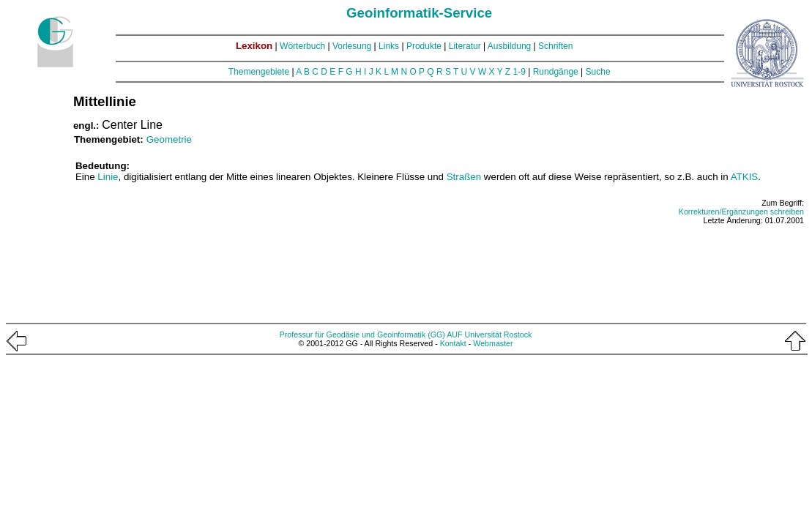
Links (389, 46)
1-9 (519, 72)
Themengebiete (259, 72)
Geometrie (169, 139)
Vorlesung (352, 46)
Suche (598, 72)
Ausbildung (509, 46)
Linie (108, 177)
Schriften (555, 46)
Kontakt (453, 343)
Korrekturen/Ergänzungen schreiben (741, 212)
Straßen (464, 177)
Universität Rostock (499, 334)
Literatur (465, 46)
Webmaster (493, 343)
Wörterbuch (302, 46)
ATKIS (745, 177)
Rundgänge (556, 72)
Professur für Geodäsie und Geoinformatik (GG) (362, 334)
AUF (454, 334)
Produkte (424, 46)
